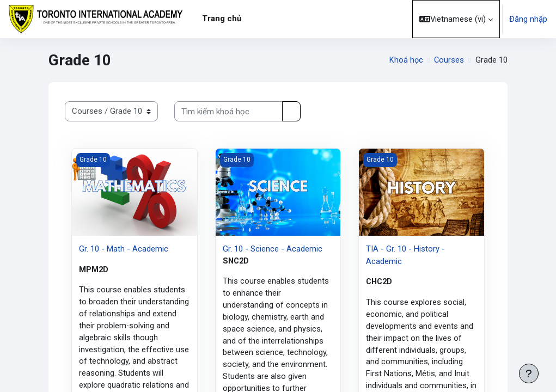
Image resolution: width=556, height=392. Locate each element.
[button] (456, 19)
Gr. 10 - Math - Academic (124, 249)
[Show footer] (529, 373)
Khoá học (405, 60)
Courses (449, 60)
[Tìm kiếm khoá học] (228, 111)
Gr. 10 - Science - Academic (273, 249)
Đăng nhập (528, 19)
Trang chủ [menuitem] (222, 19)
